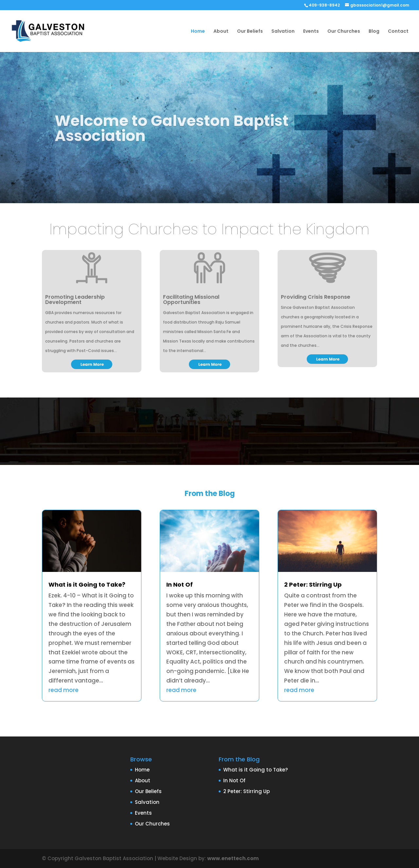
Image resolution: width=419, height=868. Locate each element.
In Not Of (180, 585)
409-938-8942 (324, 5)
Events (311, 32)
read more (64, 690)
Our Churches (344, 32)
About (221, 32)
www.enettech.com (233, 858)
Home (198, 32)
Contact (398, 32)
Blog (374, 32)
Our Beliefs (250, 32)
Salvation (283, 32)
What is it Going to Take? (87, 585)
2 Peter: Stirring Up (313, 585)
